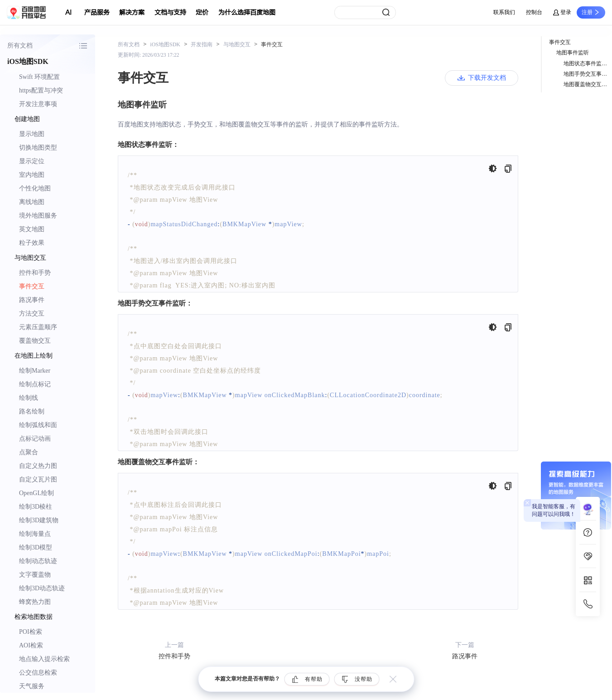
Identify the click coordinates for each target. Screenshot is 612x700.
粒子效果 (32, 243)
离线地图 (32, 202)
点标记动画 (35, 439)
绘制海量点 (35, 534)
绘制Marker (35, 371)
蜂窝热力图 (35, 602)
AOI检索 (31, 645)
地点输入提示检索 (44, 659)
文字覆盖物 (35, 575)
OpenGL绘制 (36, 493)
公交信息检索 (38, 673)
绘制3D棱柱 (36, 507)
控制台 (534, 12)
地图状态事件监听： (588, 63)
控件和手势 (35, 273)
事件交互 (32, 286)
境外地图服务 (38, 216)
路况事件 (32, 300)
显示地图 (32, 134)
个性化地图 (35, 188)
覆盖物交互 (35, 341)
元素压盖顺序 (38, 327)
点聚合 (29, 452)
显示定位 (32, 161)
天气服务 (32, 686)
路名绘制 (32, 411)
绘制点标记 (35, 384)
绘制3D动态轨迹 (42, 588)
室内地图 (32, 175)
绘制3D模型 (36, 547)
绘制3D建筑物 (39, 520)
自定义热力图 (38, 466)
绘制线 (29, 398)
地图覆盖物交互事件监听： (588, 84)
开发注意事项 (38, 104)
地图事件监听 (573, 53)
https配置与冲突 (41, 90)
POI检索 (31, 632)
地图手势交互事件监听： (588, 74)
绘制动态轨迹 (38, 561)
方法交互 (32, 314)
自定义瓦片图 (38, 479)
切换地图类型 (38, 148)
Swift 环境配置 (39, 77)
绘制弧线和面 (38, 425)
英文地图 (32, 229)
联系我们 (504, 12)
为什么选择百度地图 (247, 12)
